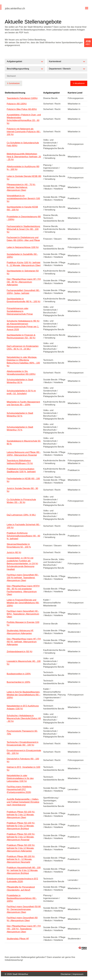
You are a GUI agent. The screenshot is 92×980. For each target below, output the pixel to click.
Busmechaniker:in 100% (18, 682)
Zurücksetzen (14, 83)
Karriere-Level (75, 93)
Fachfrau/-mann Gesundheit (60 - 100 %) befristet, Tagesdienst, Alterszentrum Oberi (23, 578)
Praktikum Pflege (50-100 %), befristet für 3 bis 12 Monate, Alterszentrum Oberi (21, 815)
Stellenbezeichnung (15, 93)
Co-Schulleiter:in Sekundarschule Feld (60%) (23, 144)
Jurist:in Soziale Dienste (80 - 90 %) (22, 490)
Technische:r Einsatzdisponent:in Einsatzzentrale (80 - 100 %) (23, 744)
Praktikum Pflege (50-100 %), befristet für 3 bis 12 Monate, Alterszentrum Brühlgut (21, 826)
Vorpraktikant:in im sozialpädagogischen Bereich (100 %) (23, 198)
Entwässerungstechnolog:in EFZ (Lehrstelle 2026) (22, 880)
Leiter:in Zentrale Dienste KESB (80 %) (24, 178)
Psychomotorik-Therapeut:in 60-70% (22, 732)
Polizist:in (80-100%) (17, 104)
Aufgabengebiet (51, 93)
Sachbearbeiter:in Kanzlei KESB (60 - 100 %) (22, 208)
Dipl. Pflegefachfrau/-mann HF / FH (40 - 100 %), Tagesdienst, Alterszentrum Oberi (24, 929)
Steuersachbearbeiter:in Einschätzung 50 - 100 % (19, 546)
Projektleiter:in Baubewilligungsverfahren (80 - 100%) (22, 898)
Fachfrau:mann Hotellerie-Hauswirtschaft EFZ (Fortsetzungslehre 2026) (19, 789)
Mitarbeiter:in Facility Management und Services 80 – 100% (23, 403)
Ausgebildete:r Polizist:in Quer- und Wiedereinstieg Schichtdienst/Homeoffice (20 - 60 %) (24, 119)
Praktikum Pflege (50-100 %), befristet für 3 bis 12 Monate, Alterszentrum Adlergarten (21, 848)
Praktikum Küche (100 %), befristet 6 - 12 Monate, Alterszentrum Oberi (24, 264)
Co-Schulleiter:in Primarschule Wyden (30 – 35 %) (21, 501)
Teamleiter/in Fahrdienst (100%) (22, 98)
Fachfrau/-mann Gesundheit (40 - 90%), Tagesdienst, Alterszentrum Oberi (23, 614)
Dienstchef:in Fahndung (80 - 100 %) (23, 760)
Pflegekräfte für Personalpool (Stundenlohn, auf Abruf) (21, 888)
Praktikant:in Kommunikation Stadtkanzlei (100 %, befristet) (21, 470)
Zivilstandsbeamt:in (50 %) (19, 652)
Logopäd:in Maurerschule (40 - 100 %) (24, 663)
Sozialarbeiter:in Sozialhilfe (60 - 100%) (22, 256)
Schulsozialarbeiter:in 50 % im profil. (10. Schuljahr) (21, 392)
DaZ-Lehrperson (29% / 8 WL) (21, 515)
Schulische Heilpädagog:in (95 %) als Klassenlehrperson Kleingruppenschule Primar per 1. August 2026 (23, 325)
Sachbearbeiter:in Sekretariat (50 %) (23, 272)
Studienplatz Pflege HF (18, 939)
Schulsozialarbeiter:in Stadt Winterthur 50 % (20, 415)
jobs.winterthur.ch (15, 8)
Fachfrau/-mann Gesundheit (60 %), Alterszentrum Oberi (22, 919)
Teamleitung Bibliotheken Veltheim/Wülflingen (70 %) (20, 462)
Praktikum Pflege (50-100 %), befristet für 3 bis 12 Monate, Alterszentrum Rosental (21, 837)
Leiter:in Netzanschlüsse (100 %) (23, 247)
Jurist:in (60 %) (14, 552)
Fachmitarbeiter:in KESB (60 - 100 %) (23, 480)
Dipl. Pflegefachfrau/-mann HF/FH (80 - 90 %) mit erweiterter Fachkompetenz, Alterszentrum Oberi (23, 590)
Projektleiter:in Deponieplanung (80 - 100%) (24, 218)
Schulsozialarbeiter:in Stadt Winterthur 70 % (20, 428)
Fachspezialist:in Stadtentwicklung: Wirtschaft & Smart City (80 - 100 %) (24, 229)
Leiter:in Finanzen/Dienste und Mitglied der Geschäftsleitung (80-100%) (23, 603)
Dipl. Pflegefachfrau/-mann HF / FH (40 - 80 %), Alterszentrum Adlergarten (24, 282)
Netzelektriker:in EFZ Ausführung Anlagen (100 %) (23, 707)
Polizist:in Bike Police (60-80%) (22, 109)
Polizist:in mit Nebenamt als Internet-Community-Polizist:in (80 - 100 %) (24, 132)
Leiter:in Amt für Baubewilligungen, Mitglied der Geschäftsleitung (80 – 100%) (24, 695)
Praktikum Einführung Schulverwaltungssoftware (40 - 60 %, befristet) (23, 536)
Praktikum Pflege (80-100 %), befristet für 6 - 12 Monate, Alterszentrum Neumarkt (21, 859)
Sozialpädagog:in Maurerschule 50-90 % (24, 442)
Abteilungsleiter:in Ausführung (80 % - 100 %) (23, 168)
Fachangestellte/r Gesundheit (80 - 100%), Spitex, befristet (23, 292)
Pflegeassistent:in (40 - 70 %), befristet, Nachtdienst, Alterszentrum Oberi (21, 187)
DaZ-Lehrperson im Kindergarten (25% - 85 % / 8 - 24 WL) (23, 348)
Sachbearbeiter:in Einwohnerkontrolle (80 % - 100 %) (24, 300)
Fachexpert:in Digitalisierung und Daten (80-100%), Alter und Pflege (23, 239)
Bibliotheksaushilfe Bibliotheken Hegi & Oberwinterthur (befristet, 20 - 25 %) (24, 157)
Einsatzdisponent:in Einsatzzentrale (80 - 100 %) (24, 752)
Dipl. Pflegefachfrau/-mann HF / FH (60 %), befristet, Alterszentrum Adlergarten (24, 642)
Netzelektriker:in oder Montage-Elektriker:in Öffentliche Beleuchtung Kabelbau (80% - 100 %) (23, 361)
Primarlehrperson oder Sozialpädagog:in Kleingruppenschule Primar (20, 311)
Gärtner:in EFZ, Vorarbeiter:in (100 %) (23, 768)
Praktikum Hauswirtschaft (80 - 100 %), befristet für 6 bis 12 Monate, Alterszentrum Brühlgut (24, 870)
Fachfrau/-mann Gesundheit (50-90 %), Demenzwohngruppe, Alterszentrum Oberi (24, 909)
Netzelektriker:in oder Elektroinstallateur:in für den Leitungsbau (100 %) (20, 778)
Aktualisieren (80, 83)
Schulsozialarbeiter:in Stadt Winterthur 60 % (20, 381)
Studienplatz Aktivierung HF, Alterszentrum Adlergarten (20, 632)
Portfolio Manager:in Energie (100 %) (23, 624)
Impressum (78, 974)
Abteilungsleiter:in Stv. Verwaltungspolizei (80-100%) (21, 373)
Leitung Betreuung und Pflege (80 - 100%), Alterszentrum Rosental (24, 454)
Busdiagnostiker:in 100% (19, 674)
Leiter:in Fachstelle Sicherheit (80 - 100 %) (24, 526)
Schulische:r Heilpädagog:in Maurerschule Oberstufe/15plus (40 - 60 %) (24, 718)
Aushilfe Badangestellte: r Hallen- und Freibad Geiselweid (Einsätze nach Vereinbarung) (23, 802)
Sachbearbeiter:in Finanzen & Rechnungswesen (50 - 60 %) (21, 336)
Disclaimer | (67, 974)
